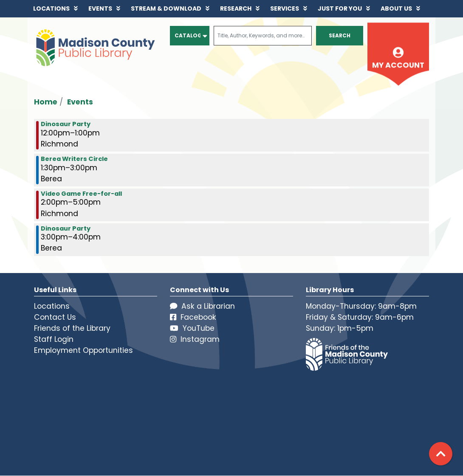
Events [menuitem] (100, 8)
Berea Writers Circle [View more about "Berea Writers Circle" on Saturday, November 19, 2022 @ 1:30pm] (74, 159)
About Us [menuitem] (396, 8)
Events (80, 102)
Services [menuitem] (285, 8)
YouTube (192, 328)
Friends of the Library (72, 328)
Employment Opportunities (83, 350)
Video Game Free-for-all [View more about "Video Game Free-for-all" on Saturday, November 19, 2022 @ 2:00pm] (81, 194)
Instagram (195, 339)
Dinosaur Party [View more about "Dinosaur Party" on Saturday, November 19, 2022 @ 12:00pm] (66, 124)
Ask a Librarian (202, 306)
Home (46, 102)
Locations (52, 306)
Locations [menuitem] (51, 8)
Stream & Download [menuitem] (166, 8)
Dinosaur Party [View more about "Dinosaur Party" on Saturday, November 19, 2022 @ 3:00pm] (66, 228)
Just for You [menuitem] (340, 8)
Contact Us (55, 317)
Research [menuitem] (236, 8)
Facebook (193, 317)
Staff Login (54, 339)
